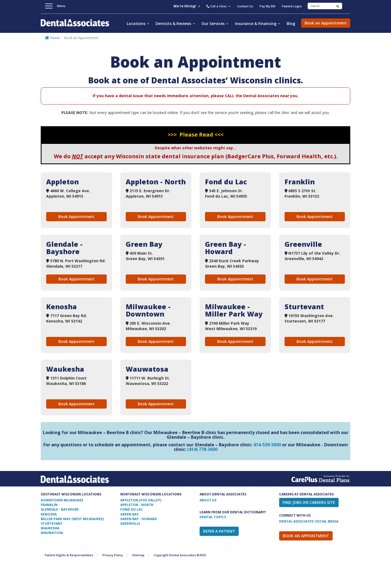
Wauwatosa (52, 533)
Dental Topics (213, 517)
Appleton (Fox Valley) (141, 500)
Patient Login (292, 6)
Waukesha (50, 528)
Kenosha (49, 514)
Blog (291, 23)
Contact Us (245, 6)
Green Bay (130, 514)
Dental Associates (77, 26)
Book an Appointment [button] (326, 23)
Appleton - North (137, 505)
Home (55, 38)
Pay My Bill (267, 6)
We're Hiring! (187, 6)
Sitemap (138, 555)
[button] (218, 7)
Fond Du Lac (132, 509)
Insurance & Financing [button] (258, 23)
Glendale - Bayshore (60, 509)
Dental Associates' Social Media (309, 521)
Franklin (49, 505)
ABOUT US (208, 500)
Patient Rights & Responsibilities (69, 555)
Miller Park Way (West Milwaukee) (72, 519)
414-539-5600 (267, 445)
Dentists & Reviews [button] (175, 23)
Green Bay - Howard (139, 519)
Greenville (130, 524)
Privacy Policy (113, 555)
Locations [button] (138, 23)
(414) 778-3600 (202, 449)
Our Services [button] (215, 23)
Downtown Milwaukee (62, 500)
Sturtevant (52, 524)
